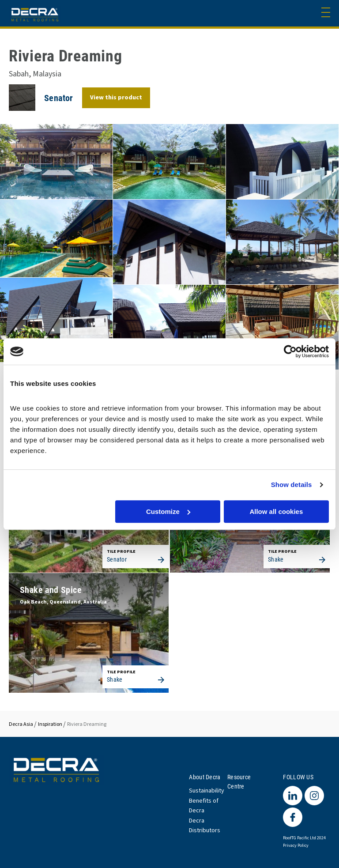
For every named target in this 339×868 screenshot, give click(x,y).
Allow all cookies (276, 511)
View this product (116, 98)
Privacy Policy (296, 845)
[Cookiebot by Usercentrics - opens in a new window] (290, 351)
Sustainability (207, 791)
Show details (292, 485)
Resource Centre (239, 781)
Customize (168, 511)
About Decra (205, 777)
